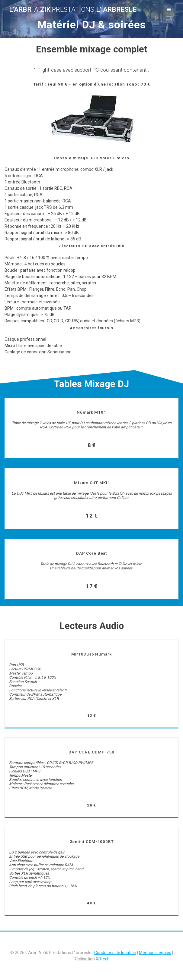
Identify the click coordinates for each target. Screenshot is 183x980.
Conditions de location (115, 953)
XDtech (103, 959)
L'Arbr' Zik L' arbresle (73, 9)
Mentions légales (155, 953)
